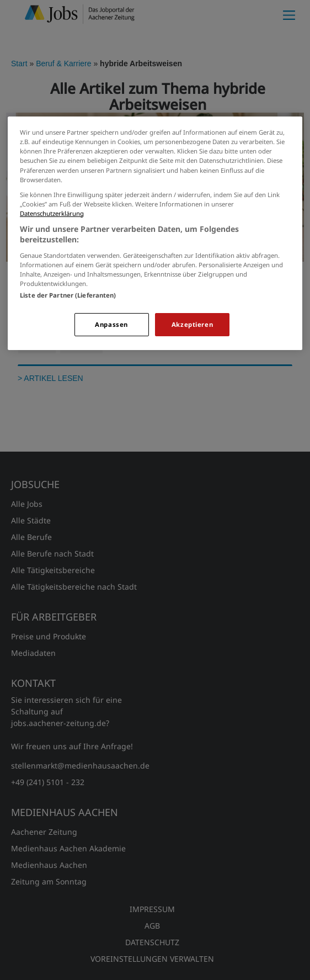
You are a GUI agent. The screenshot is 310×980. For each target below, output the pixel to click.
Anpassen (111, 324)
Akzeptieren (192, 324)
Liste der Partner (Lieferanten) (68, 295)
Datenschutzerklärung (52, 213)
